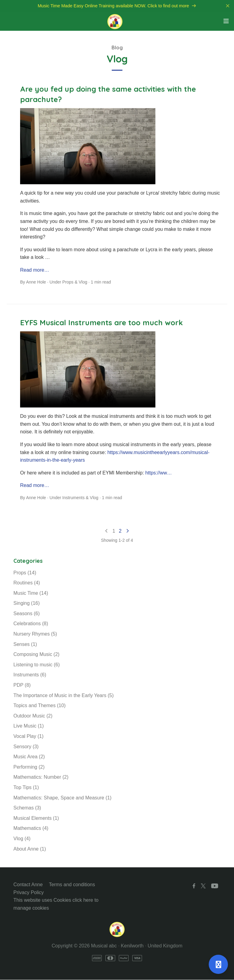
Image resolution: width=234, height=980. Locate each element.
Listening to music (37, 665)
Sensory (26, 747)
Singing (27, 603)
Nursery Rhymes (35, 634)
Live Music (29, 726)
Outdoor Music (33, 716)
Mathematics (31, 828)
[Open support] (218, 964)
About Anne (30, 849)
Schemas (27, 808)
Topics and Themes (39, 706)
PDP (22, 685)
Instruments (74, 498)
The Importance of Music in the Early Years (64, 696)
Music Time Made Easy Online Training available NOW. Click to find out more (117, 6)
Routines (27, 583)
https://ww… (159, 473)
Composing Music (36, 655)
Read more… (35, 270)
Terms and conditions (72, 885)
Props (68, 283)
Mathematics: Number (41, 777)
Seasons (27, 614)
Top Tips (26, 788)
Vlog (83, 283)
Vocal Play (28, 737)
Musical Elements (36, 818)
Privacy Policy (29, 893)
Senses (25, 645)
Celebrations (31, 624)
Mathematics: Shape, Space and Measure (62, 798)
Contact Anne (28, 885)
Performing (29, 767)
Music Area (29, 757)
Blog (117, 48)
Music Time (31, 593)
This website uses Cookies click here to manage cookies (56, 904)
